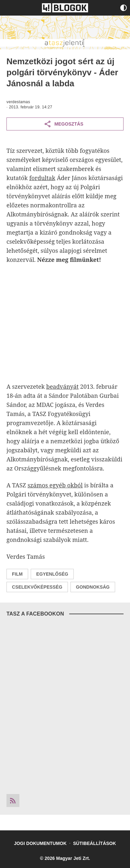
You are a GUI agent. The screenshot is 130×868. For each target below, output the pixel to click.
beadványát (62, 386)
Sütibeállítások (95, 843)
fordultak (42, 178)
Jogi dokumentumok (40, 843)
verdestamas (18, 102)
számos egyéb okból (55, 485)
